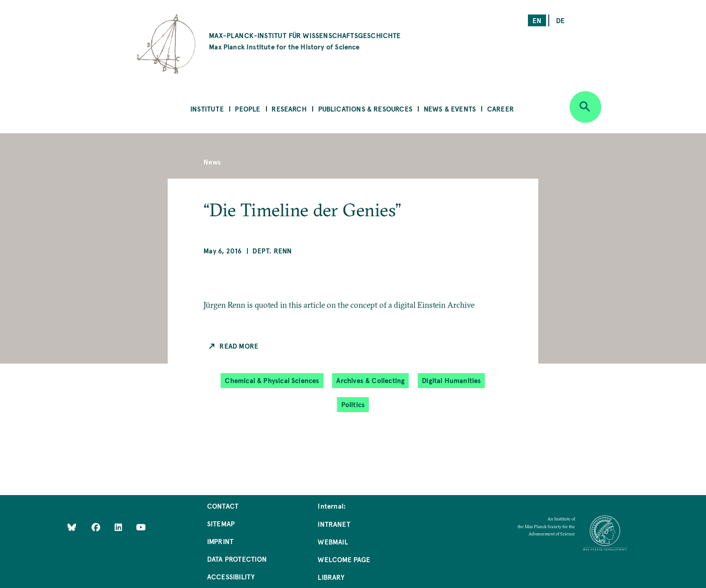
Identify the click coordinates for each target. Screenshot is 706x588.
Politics (353, 404)
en (537, 20)
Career (500, 109)
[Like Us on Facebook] (97, 527)
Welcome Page (344, 559)
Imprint (220, 541)
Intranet (334, 524)
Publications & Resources (365, 109)
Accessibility (231, 576)
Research (289, 109)
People (247, 109)
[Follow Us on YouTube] (141, 527)
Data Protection (237, 559)
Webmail (333, 542)
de (560, 20)
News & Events (450, 109)
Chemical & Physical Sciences (272, 380)
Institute (207, 109)
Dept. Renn (272, 250)
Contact (223, 506)
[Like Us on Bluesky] (72, 527)
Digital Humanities (451, 380)
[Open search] (585, 107)
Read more (239, 346)
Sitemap (221, 523)
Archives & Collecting (370, 380)
